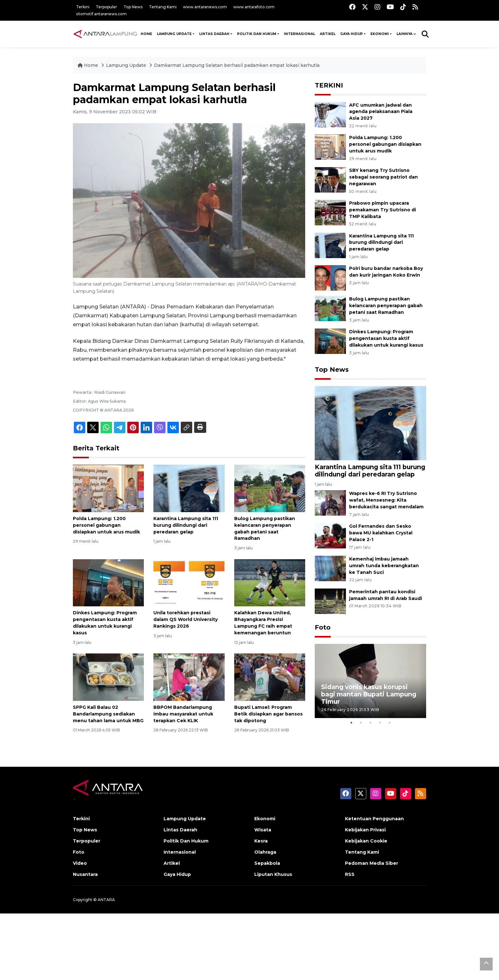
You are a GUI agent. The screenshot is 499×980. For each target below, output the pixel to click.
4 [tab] (380, 723)
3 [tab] (370, 723)
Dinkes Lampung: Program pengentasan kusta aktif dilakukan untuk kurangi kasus (386, 338)
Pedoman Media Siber (372, 863)
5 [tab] (390, 723)
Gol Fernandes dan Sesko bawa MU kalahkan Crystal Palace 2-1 (381, 533)
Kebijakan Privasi (365, 830)
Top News (133, 7)
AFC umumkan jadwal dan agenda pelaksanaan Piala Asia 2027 (381, 112)
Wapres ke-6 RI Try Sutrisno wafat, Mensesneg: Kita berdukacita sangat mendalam (386, 500)
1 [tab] (351, 723)
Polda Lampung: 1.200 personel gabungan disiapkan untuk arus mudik (106, 525)
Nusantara (85, 874)
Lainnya (404, 34)
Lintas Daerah (214, 34)
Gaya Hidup (351, 34)
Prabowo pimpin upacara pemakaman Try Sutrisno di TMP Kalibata (383, 210)
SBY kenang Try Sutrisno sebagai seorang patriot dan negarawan (383, 177)
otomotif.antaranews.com (101, 14)
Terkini (83, 7)
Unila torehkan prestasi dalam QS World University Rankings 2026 (186, 619)
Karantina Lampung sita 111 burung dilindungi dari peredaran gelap (186, 525)
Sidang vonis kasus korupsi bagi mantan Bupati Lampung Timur (369, 694)
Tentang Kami (163, 7)
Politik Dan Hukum (257, 34)
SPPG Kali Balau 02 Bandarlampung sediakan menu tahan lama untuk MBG (108, 714)
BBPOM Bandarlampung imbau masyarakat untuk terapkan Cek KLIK (183, 714)
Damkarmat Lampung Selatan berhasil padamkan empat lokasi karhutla (237, 65)
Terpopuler (106, 7)
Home (88, 65)
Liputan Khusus (273, 874)
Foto (323, 627)
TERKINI (329, 85)
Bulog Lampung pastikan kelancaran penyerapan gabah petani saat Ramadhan (386, 306)
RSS (350, 874)
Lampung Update (174, 34)
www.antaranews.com (205, 7)
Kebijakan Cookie (366, 841)
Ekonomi (380, 34)
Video (80, 863)
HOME (146, 34)
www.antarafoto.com (254, 7)
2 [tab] (361, 723)
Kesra (261, 841)
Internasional (299, 34)
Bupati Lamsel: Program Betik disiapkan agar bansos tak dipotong (268, 714)
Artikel (328, 34)
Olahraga (265, 852)
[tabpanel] (370, 681)
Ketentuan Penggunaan (374, 819)
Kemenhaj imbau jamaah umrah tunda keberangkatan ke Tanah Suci (384, 566)
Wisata (263, 830)
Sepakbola (267, 863)
